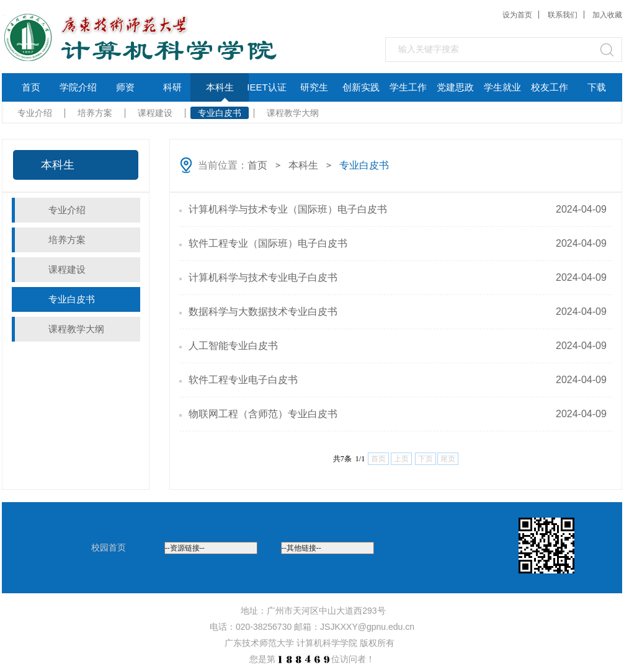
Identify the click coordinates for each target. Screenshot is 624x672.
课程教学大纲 (293, 113)
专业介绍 (35, 113)
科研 (172, 87)
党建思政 (455, 87)
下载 (597, 87)
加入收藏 (607, 15)
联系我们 (563, 15)
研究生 (314, 87)
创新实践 (361, 87)
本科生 (220, 87)
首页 (31, 87)
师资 (125, 87)
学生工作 (408, 87)
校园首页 (109, 547)
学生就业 (502, 87)
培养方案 (95, 113)
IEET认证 (266, 87)
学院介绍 (78, 87)
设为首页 (517, 15)
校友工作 (550, 87)
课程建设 (155, 113)
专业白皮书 (220, 113)
